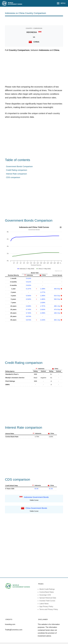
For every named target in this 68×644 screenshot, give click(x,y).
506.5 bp (57, 299)
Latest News (44, 604)
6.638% (28, 306)
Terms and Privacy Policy (49, 609)
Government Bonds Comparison (19, 166)
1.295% (43, 296)
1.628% (43, 303)
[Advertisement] (34, 21)
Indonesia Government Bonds (36, 497)
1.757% (43, 306)
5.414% (28, 278)
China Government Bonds (36, 508)
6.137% (28, 289)
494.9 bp (57, 289)
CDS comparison (13, 177)
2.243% (43, 320)
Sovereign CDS (45, 595)
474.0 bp (57, 309)
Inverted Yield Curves (47, 601)
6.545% (28, 299)
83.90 (36, 489)
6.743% (28, 309)
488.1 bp (57, 306)
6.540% (28, 296)
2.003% (43, 309)
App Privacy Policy (46, 607)
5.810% (28, 285)
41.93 (51, 489)
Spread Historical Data (48, 598)
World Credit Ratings (47, 589)
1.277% (43, 292)
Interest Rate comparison (16, 174)
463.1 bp (57, 320)
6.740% (28, 313)
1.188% (43, 289)
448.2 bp (57, 313)
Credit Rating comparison (17, 170)
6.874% (28, 316)
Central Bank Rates (47, 592)
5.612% (28, 282)
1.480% (43, 299)
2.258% (43, 313)
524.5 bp (57, 296)
